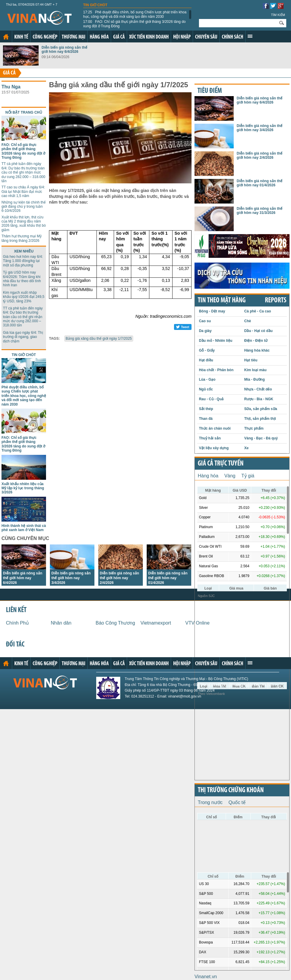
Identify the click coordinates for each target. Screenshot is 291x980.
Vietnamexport (156, 623)
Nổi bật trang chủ (24, 112)
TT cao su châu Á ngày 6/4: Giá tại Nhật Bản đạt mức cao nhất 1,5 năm (23, 192)
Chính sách (233, 37)
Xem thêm (250, 36)
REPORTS (276, 301)
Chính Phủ (17, 623)
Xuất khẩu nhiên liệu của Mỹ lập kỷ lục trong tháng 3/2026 (23, 488)
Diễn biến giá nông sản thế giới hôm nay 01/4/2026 (168, 578)
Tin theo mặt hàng (222, 301)
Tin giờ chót (95, 5)
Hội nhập (182, 37)
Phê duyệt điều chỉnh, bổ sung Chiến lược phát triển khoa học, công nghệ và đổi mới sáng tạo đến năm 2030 (135, 14)
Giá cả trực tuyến (221, 464)
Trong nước (210, 802)
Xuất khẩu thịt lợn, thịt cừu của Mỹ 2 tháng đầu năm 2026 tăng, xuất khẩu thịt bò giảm (24, 224)
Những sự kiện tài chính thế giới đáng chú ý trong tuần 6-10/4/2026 (24, 207)
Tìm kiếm (278, 15)
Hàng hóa (99, 37)
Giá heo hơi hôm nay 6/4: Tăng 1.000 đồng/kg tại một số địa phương (23, 261)
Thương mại (73, 37)
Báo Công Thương (115, 623)
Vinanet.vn (206, 977)
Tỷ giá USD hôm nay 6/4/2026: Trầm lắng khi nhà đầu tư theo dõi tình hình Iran (22, 279)
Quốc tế (237, 802)
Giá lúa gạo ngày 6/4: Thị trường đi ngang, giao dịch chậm (23, 337)
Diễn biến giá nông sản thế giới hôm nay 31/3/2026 (260, 211)
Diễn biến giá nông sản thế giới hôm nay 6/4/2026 (64, 50)
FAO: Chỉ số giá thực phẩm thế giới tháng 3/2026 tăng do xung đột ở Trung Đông (134, 24)
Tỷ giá (248, 476)
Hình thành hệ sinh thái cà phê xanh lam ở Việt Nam (24, 528)
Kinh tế (21, 37)
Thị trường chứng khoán (231, 790)
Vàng (230, 476)
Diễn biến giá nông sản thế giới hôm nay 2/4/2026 (119, 578)
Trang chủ (6, 37)
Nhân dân (61, 623)
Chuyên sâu (206, 37)
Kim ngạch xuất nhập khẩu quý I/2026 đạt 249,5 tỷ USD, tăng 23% (24, 297)
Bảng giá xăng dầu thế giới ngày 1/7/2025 (99, 339)
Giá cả (119, 37)
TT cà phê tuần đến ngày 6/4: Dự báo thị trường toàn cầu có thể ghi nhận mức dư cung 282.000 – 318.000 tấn (23, 172)
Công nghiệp (45, 37)
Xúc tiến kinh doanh (149, 37)
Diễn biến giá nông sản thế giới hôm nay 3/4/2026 (71, 578)
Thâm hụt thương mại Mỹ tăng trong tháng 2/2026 (22, 238)
